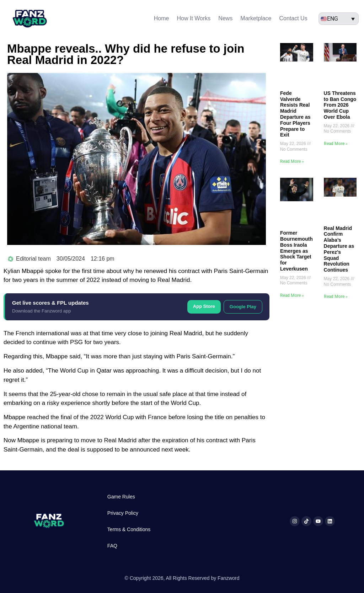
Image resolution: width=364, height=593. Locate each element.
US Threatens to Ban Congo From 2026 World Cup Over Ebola (340, 105)
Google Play (243, 307)
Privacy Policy (123, 513)
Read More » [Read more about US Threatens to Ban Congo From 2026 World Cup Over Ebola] (336, 144)
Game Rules (121, 497)
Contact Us (293, 18)
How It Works (194, 18)
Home (162, 18)
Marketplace (256, 18)
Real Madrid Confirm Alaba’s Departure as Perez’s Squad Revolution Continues (339, 249)
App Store (204, 306)
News (225, 18)
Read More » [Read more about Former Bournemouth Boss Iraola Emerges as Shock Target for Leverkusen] (292, 295)
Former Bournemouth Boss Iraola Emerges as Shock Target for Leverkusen (296, 251)
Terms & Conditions (129, 529)
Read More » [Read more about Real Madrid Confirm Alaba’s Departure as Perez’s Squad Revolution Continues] (336, 296)
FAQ (112, 546)
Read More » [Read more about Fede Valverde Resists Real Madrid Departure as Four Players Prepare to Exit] (292, 161)
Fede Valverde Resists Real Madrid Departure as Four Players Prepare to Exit (295, 114)
